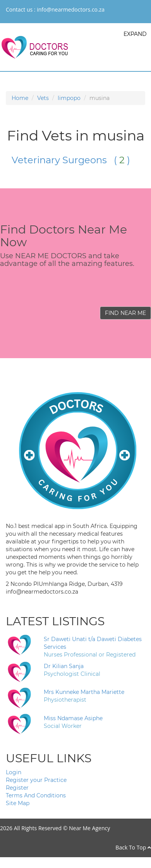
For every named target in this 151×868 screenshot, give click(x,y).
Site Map (18, 803)
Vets (43, 98)
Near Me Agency (89, 828)
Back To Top (133, 847)
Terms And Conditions (36, 795)
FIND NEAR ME (125, 313)
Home (20, 98)
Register (17, 788)
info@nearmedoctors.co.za (71, 9)
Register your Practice (36, 780)
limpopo (69, 98)
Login (14, 772)
